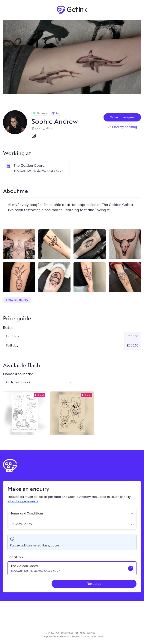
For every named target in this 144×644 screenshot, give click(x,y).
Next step (94, 584)
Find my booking (122, 127)
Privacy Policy (72, 524)
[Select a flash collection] (39, 382)
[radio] (72, 568)
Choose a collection (18, 374)
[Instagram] (34, 136)
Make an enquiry (122, 117)
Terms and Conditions (72, 513)
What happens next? (23, 501)
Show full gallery (17, 300)
